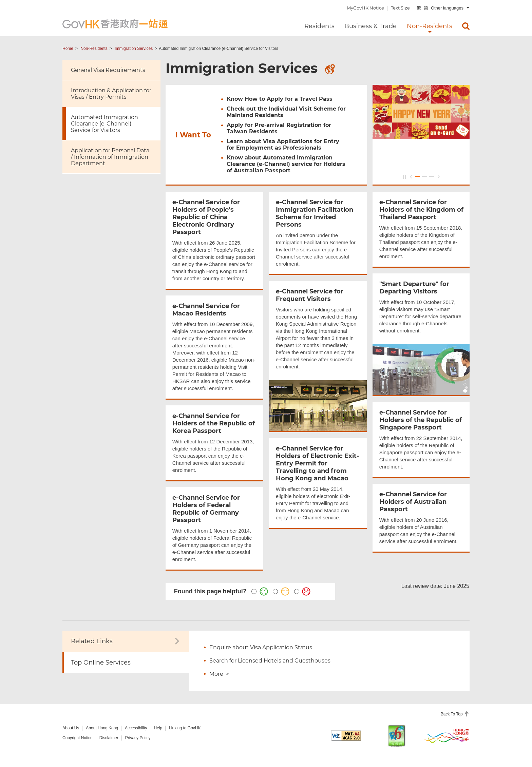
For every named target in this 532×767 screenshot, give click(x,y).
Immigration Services (134, 49)
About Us (71, 728)
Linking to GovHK (185, 728)
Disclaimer (109, 738)
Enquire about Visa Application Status (261, 647)
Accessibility (136, 728)
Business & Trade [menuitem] (370, 26)
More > (219, 674)
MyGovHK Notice (365, 8)
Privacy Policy (138, 738)
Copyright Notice (78, 738)
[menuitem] (466, 26)
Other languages (447, 8)
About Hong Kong (102, 728)
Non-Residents (94, 49)
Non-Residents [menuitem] (430, 26)
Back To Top (452, 714)
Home (68, 49)
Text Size (400, 8)
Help (158, 728)
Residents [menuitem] (319, 26)
